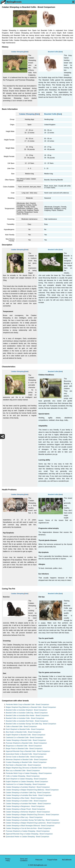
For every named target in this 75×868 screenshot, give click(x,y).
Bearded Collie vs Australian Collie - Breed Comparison (25, 718)
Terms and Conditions (24, 860)
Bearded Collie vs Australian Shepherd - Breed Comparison (26, 710)
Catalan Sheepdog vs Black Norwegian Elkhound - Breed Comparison (30, 826)
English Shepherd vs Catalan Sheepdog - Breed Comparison (27, 782)
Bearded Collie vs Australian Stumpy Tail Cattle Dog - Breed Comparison (31, 724)
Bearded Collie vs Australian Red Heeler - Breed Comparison (27, 721)
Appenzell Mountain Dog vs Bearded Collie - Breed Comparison (28, 751)
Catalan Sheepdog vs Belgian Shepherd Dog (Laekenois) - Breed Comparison (33, 823)
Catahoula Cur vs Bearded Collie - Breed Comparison (24, 738)
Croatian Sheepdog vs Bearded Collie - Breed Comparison (26, 762)
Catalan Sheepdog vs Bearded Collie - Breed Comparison (26, 740)
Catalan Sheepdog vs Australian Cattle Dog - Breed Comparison (28, 793)
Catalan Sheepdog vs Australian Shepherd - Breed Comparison (28, 787)
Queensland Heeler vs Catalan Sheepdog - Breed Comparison (27, 837)
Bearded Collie (53, 52)
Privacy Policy (8, 860)
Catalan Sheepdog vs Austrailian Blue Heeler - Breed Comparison (29, 795)
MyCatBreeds (67, 860)
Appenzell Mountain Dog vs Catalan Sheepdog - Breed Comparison (29, 834)
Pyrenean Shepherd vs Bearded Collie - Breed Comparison (26, 743)
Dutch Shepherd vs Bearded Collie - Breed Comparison (25, 729)
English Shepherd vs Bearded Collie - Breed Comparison (26, 735)
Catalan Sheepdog (18, 52)
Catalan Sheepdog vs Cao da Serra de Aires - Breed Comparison (28, 828)
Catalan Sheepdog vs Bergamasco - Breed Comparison (25, 806)
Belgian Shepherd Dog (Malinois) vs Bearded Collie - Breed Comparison (31, 707)
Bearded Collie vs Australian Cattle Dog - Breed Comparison (27, 713)
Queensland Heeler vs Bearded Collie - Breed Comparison (26, 754)
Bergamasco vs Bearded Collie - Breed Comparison (24, 746)
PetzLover (39, 860)
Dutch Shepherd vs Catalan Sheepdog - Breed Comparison (26, 779)
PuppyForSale (52, 860)
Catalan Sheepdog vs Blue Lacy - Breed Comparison (24, 817)
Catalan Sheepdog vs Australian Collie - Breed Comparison (26, 801)
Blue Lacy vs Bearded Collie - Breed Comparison (23, 771)
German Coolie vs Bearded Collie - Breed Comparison (25, 757)
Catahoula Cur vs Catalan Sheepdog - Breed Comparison (26, 784)
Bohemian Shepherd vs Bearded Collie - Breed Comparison (27, 760)
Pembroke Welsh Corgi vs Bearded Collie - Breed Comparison (27, 704)
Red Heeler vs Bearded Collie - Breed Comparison (23, 765)
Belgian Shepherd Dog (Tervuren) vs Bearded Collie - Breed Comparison (31, 768)
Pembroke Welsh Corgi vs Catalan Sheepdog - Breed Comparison (29, 773)
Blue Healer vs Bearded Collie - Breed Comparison (23, 732)
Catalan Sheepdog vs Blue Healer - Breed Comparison (25, 798)
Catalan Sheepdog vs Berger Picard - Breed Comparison (26, 809)
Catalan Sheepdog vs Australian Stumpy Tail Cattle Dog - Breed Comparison (32, 820)
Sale (26, 52)
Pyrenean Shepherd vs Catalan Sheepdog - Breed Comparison (28, 831)
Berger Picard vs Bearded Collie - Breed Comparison (24, 749)
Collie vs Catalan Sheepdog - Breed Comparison (23, 776)
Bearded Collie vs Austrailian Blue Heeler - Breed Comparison (27, 715)
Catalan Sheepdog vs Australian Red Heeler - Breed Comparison (28, 804)
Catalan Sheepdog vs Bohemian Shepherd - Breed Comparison (28, 812)
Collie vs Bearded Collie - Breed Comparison (21, 726)
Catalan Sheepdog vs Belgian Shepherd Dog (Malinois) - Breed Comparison (32, 790)
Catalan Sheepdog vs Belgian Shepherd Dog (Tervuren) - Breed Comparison (32, 815)
